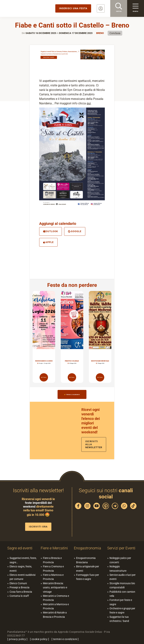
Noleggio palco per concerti (120, 560)
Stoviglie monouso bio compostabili (122, 585)
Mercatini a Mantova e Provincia (56, 606)
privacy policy (17, 639)
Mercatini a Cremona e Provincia (56, 598)
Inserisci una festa (73, 8)
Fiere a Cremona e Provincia (53, 568)
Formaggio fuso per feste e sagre (88, 577)
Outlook (51, 231)
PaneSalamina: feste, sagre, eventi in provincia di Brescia (29, 8)
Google (75, 231)
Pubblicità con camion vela (122, 594)
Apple (48, 242)
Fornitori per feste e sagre (121, 602)
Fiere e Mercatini (54, 548)
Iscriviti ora (38, 527)
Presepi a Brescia (19, 587)
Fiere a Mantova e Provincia (53, 577)
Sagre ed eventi (20, 548)
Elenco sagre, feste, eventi (21, 568)
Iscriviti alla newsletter (94, 444)
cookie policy (40, 639)
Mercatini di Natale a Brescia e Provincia (55, 615)
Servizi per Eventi (121, 548)
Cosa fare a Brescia (21, 592)
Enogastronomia (87, 548)
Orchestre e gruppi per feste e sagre (122, 610)
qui (89, 103)
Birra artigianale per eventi (88, 568)
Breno (100, 33)
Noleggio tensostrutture (118, 568)
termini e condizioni (65, 639)
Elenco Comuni (18, 583)
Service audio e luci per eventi (123, 577)
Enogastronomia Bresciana (86, 560)
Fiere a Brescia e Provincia (52, 560)
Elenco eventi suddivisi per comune (22, 577)
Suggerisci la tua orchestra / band (119, 619)
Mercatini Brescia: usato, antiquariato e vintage (55, 588)
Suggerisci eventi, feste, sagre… (23, 560)
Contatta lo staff (19, 596)
